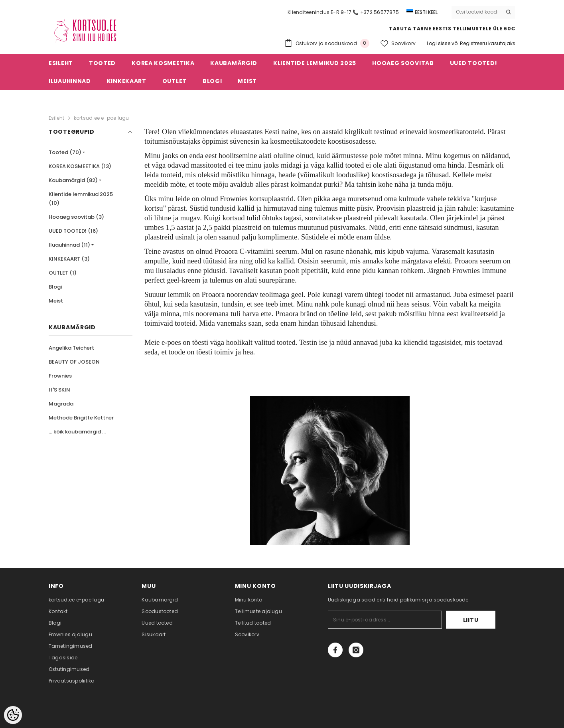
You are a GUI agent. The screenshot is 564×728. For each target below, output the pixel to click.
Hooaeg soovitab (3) (76, 217)
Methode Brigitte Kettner (81, 418)
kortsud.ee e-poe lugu (102, 118)
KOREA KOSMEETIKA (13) (80, 166)
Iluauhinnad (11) (69, 245)
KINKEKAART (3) (69, 259)
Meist (56, 301)
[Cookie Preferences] (13, 715)
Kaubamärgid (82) (73, 180)
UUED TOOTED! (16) (73, 231)
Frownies (60, 376)
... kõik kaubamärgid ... (77, 432)
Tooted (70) (65, 152)
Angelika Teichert (71, 348)
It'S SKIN (59, 390)
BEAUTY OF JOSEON (74, 362)
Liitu (471, 620)
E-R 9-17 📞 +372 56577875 (365, 12)
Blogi (55, 287)
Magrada (61, 404)
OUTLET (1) (63, 273)
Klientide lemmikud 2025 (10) (81, 199)
